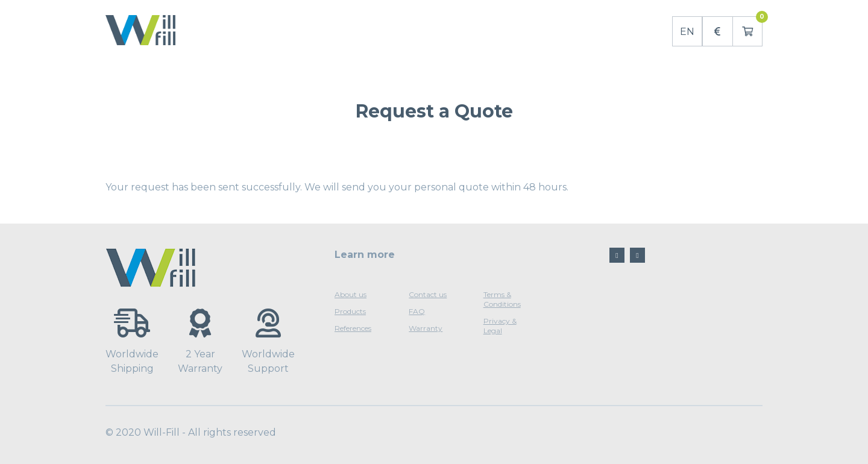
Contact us (428, 294)
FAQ (417, 311)
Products (350, 311)
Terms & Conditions (502, 299)
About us (351, 294)
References (353, 328)
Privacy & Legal (500, 326)
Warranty (426, 328)
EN (687, 32)
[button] (717, 31)
